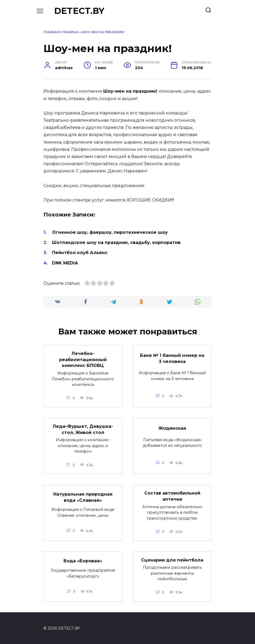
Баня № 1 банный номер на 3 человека (172, 358)
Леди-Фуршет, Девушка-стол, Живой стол (83, 429)
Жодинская (172, 428)
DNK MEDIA (65, 263)
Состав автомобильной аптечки (172, 496)
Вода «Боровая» (83, 560)
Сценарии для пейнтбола (172, 559)
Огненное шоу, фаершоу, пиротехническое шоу (110, 232)
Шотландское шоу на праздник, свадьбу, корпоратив (116, 242)
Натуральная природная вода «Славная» (83, 497)
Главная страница (61, 32)
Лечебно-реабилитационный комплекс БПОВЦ (83, 359)
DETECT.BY (79, 11)
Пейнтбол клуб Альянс (80, 253)
